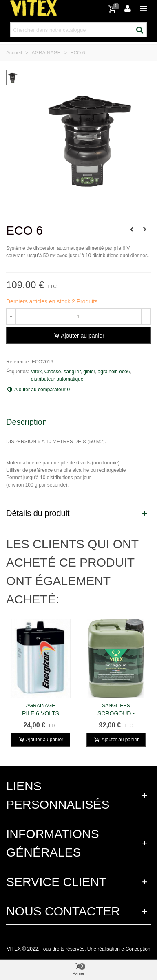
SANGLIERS (116, 706)
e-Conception (136, 949)
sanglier (72, 372)
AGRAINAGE (41, 706)
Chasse (53, 372)
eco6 (124, 372)
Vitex (36, 372)
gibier (89, 372)
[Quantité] (78, 316)
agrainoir (107, 372)
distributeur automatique (57, 379)
